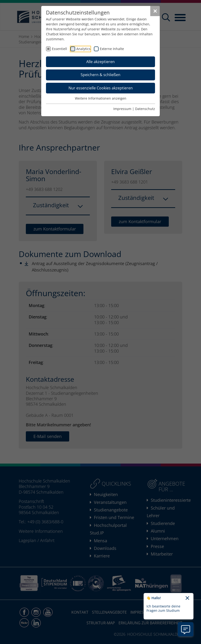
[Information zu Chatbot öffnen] (186, 629)
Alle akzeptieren (100, 62)
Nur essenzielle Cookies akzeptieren (101, 88)
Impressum (122, 109)
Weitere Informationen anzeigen (101, 98)
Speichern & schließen (100, 75)
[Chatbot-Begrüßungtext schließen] (187, 598)
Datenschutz (145, 109)
